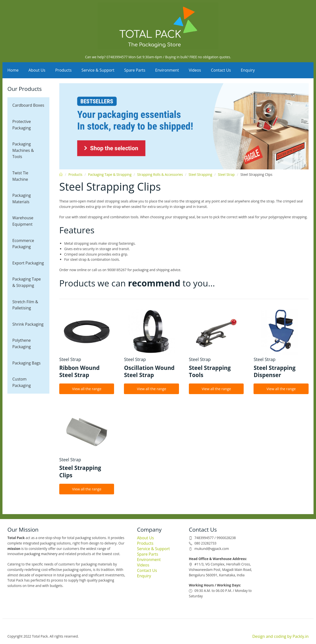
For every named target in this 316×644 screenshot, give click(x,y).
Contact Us (221, 70)
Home (13, 70)
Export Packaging (28, 263)
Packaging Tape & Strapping (27, 282)
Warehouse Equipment (23, 221)
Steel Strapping (200, 174)
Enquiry (248, 70)
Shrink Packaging (28, 324)
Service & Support (98, 70)
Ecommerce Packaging (23, 244)
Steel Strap (226, 174)
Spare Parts (135, 70)
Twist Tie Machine (20, 176)
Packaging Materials (22, 199)
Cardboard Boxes (28, 105)
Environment (167, 70)
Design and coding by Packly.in (280, 636)
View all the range (87, 389)
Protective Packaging (22, 125)
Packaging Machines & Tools (23, 150)
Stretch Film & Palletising (25, 305)
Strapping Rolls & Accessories (160, 174)
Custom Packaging (22, 382)
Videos (195, 70)
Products (63, 70)
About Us (37, 70)
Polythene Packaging (22, 343)
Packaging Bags (26, 363)
